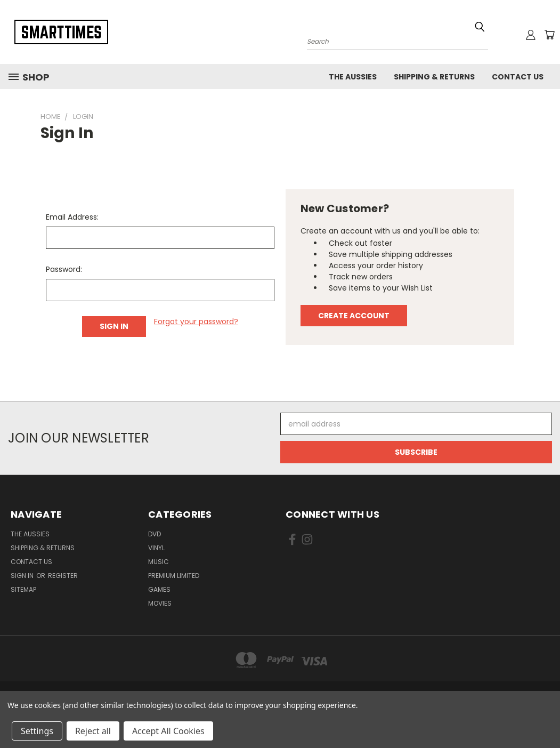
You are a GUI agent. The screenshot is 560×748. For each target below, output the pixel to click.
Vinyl (156, 548)
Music (159, 562)
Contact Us (518, 77)
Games (159, 589)
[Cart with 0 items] (549, 35)
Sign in (23, 576)
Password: (64, 269)
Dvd (155, 534)
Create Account (354, 316)
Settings (37, 731)
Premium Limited (174, 576)
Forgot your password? (196, 321)
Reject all (93, 731)
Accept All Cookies (168, 731)
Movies (160, 603)
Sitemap (23, 589)
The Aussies (353, 77)
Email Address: (72, 217)
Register (63, 576)
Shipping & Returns (434, 77)
